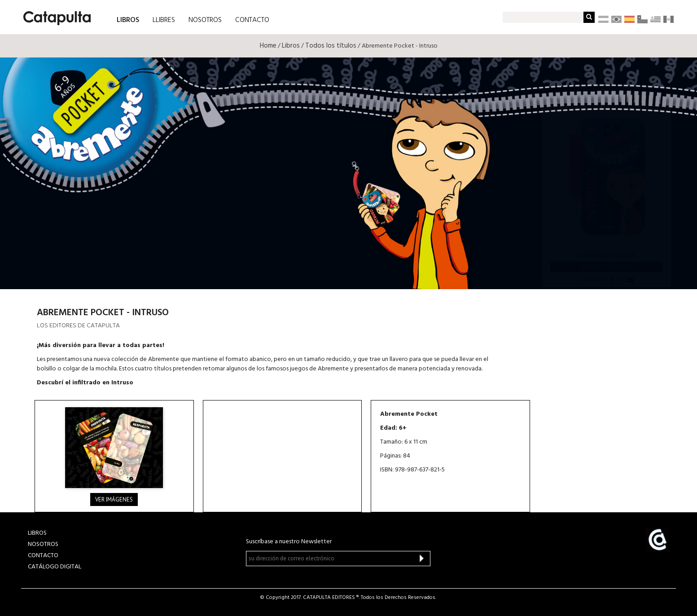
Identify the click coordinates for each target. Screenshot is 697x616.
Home (268, 46)
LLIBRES (164, 20)
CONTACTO (252, 20)
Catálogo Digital (55, 567)
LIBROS (128, 20)
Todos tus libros (607, 266)
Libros (291, 46)
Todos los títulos (331, 46)
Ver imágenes (114, 499)
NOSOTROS (205, 20)
